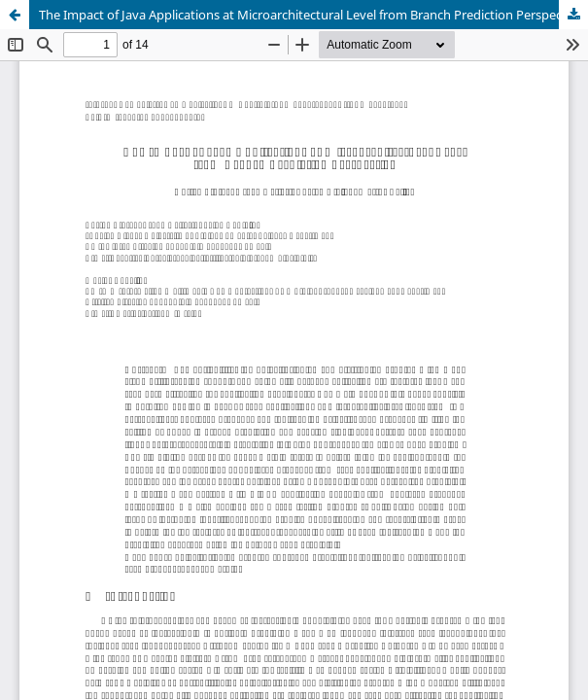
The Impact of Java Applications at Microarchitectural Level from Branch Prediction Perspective (311, 15)
